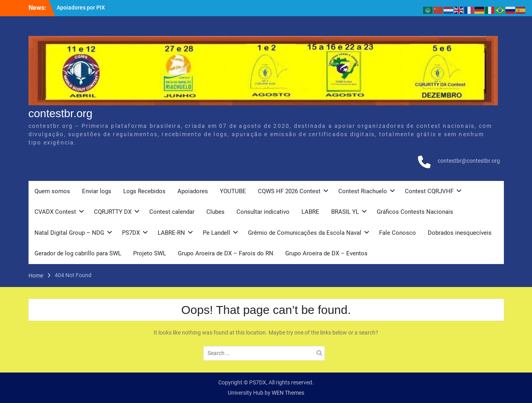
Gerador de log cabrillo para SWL (78, 253)
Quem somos (52, 191)
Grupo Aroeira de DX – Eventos (326, 253)
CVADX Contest (55, 212)
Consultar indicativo (263, 212)
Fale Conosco (398, 233)
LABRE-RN (171, 233)
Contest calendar (172, 212)
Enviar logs (97, 191)
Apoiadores (193, 191)
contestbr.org (61, 113)
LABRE (310, 212)
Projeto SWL (150, 253)
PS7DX (131, 233)
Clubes (215, 212)
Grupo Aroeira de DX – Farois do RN (226, 253)
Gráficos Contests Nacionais (415, 212)
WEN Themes (288, 393)
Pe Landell (216, 233)
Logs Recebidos (144, 191)
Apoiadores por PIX (81, 8)
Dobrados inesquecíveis (460, 233)
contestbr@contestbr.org (469, 161)
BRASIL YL (345, 212)
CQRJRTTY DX (113, 212)
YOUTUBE (233, 191)
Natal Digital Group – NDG (69, 233)
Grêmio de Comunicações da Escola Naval (305, 233)
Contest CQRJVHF (429, 191)
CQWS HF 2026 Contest (289, 191)
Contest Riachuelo (363, 191)
